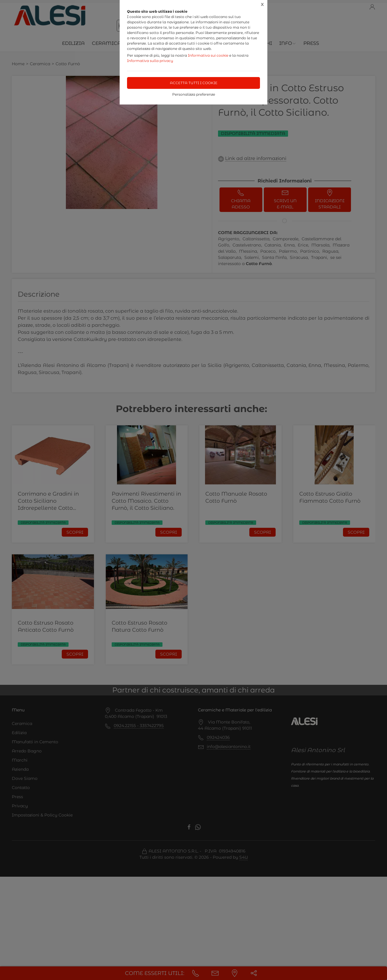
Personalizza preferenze (194, 94)
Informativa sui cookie (208, 55)
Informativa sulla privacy (150, 61)
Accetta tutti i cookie (194, 83)
